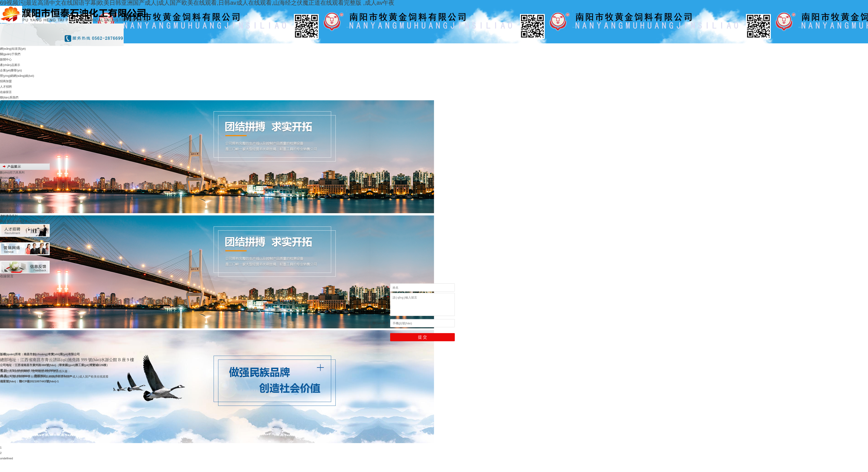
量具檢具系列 (9, 200)
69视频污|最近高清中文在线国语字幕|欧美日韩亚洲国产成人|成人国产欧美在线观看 (54, 377)
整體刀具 (6, 183)
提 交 (423, 337)
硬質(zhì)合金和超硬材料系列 (19, 189)
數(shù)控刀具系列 (12, 172)
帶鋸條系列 (7, 210)
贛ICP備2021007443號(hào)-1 (39, 381)
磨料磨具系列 (9, 216)
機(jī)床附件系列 (11, 205)
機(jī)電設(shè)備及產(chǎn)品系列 (22, 221)
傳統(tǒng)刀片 (10, 194)
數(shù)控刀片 (9, 178)
